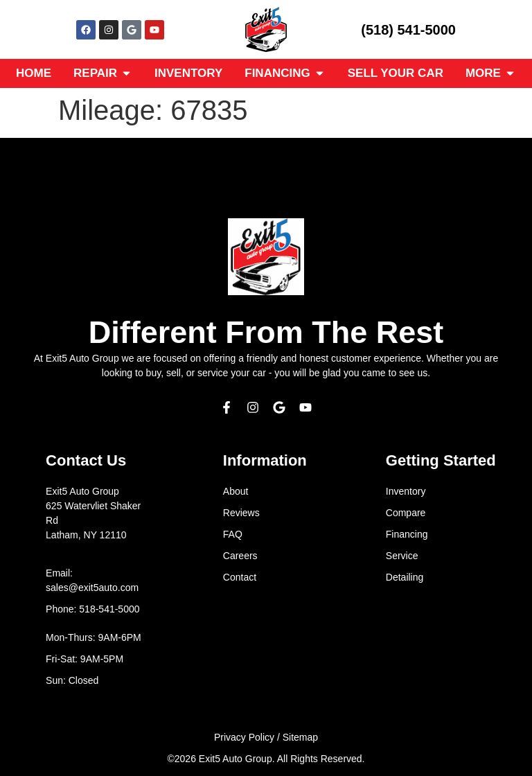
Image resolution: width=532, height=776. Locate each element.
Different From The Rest (266, 332)
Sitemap (300, 737)
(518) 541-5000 (408, 30)
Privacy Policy (244, 737)
